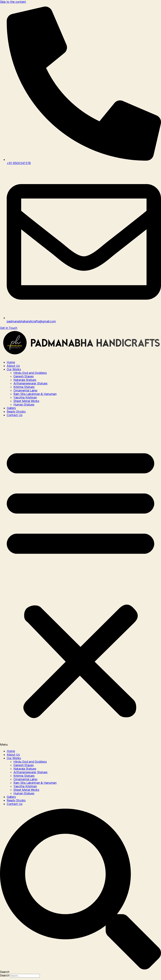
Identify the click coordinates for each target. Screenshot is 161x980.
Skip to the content (13, 2)
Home (11, 362)
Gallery (11, 408)
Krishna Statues (24, 387)
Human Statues (24, 404)
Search (5, 975)
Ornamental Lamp (25, 390)
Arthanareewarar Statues (30, 383)
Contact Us (15, 415)
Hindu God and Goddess (30, 373)
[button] (80, 583)
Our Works (14, 369)
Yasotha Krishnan (25, 397)
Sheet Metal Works (26, 401)
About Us (13, 366)
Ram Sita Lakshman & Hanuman (35, 394)
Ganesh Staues (24, 376)
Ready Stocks (16, 412)
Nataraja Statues (25, 380)
